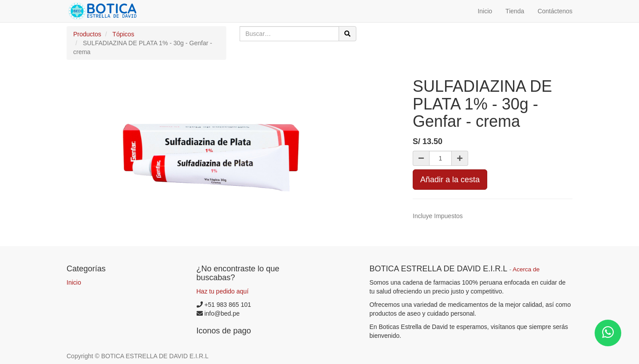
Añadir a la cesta (450, 180)
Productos (87, 34)
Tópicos (123, 34)
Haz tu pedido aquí (223, 291)
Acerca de (526, 269)
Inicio (74, 282)
